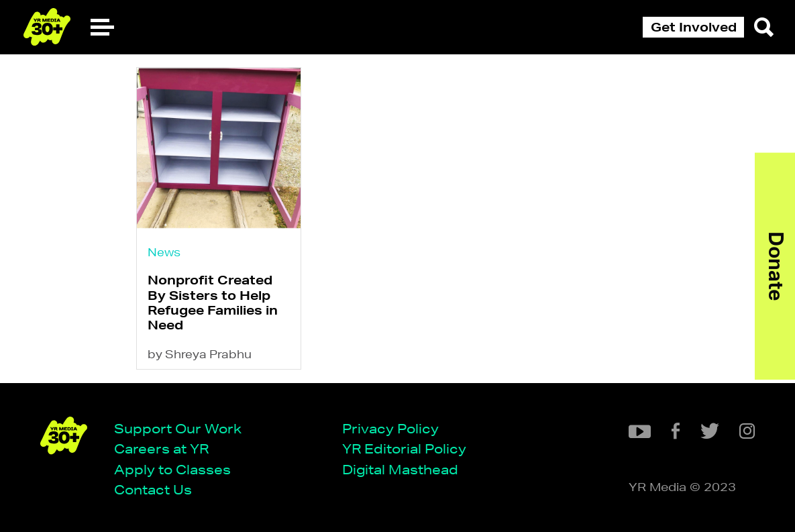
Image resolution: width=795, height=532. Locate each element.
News (164, 252)
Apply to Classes (172, 469)
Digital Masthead (400, 469)
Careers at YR (161, 448)
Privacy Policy (390, 428)
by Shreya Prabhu (200, 354)
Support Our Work (178, 428)
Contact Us (153, 489)
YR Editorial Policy (404, 448)
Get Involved (694, 27)
